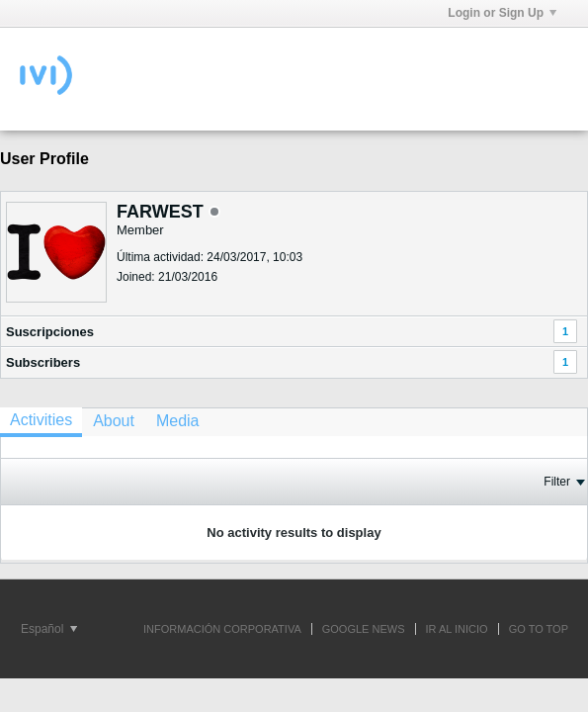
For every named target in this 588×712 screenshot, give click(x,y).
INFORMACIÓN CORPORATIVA (222, 629)
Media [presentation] (178, 421)
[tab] (41, 422)
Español (49, 629)
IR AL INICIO (457, 629)
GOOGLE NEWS (364, 629)
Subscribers (43, 362)
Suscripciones (50, 332)
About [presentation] (114, 421)
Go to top (539, 629)
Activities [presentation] (41, 420)
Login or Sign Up (502, 13)
